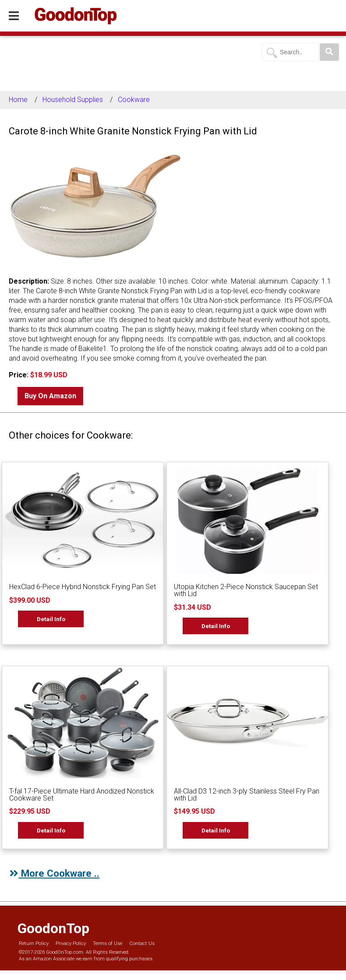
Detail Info (51, 619)
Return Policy (34, 943)
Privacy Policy (71, 943)
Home (18, 100)
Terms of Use (108, 943)
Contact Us (142, 943)
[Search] (329, 52)
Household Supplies (73, 100)
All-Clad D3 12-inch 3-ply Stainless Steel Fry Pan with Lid (247, 795)
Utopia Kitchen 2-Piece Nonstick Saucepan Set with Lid (246, 590)
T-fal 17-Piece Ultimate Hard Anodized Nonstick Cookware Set (82, 795)
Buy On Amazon (50, 396)
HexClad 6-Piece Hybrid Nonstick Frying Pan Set (83, 587)
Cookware (134, 100)
